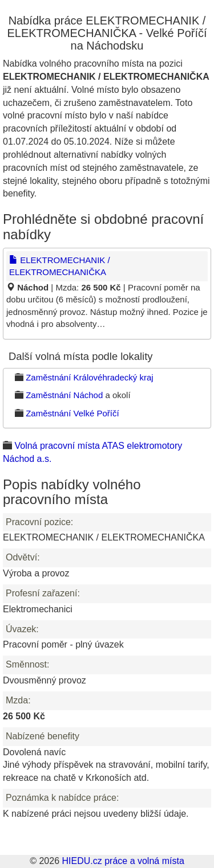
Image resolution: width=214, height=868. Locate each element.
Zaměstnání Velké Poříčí (72, 413)
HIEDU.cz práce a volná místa (123, 861)
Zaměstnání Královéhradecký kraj (89, 377)
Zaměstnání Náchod (64, 395)
